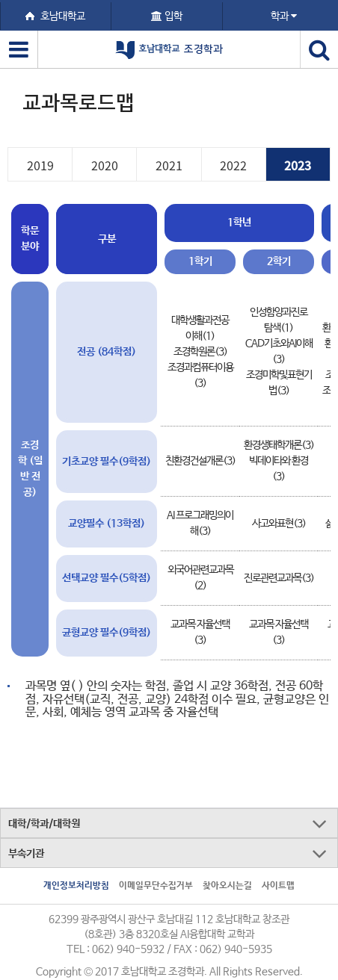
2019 (40, 165)
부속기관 (26, 854)
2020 (105, 165)
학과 (284, 16)
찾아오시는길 (227, 886)
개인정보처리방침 (76, 886)
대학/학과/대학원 (44, 824)
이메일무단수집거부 (156, 886)
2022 (233, 165)
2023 (298, 165)
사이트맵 (278, 886)
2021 (169, 165)
